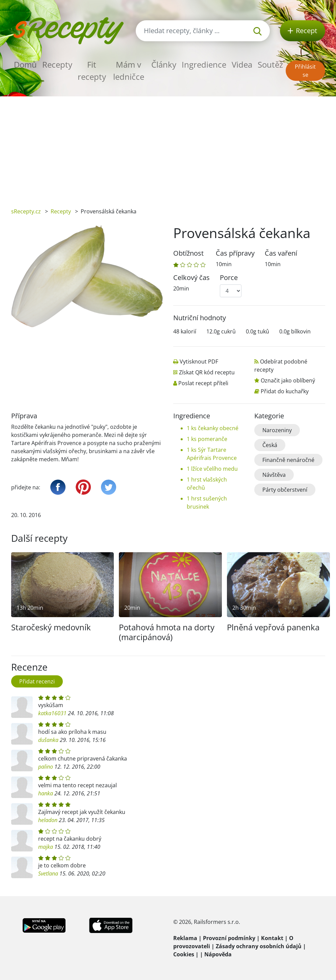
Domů (25, 64)
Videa (242, 64)
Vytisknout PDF (199, 361)
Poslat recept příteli (203, 383)
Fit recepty (92, 71)
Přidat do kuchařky (285, 391)
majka (46, 847)
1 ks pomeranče (207, 439)
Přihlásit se (305, 71)
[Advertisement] (168, 147)
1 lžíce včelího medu (212, 469)
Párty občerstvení (285, 490)
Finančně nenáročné (288, 460)
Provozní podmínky (229, 938)
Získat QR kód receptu (207, 372)
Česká (270, 445)
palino (46, 767)
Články (164, 64)
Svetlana (48, 873)
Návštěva (274, 475)
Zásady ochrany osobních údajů (259, 946)
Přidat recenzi (37, 681)
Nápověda (218, 954)
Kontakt (272, 938)
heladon (48, 820)
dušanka (48, 740)
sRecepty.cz (26, 211)
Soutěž (270, 64)
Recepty (57, 64)
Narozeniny (277, 430)
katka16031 (52, 713)
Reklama (185, 938)
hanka (46, 793)
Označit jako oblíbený (288, 380)
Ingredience (204, 64)
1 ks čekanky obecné (213, 428)
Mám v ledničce (129, 71)
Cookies (184, 954)
